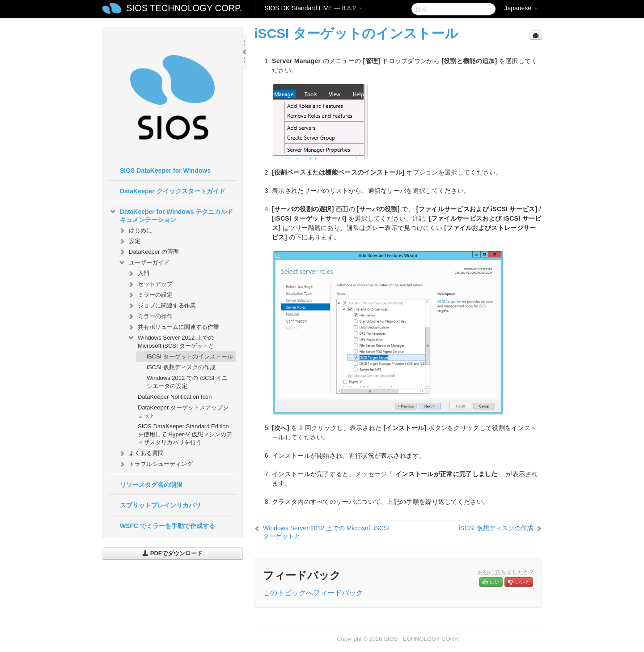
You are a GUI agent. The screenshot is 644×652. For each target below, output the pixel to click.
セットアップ (150, 284)
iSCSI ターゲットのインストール (190, 356)
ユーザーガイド (144, 263)
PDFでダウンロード (172, 553)
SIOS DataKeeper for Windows (165, 170)
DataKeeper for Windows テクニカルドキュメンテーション (171, 215)
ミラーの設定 (150, 295)
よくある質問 (141, 453)
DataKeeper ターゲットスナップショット (183, 411)
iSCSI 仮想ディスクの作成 (181, 367)
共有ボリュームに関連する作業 (173, 327)
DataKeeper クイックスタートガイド (173, 191)
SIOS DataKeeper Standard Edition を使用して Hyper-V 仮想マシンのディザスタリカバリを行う (185, 434)
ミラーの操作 (150, 316)
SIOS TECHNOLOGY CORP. (184, 8)
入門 (138, 273)
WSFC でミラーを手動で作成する (167, 526)
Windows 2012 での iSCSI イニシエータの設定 (187, 382)
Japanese (521, 8)
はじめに (135, 230)
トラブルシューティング (155, 464)
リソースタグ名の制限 (151, 485)
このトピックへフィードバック (313, 593)
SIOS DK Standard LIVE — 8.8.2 (313, 8)
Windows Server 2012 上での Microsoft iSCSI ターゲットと (171, 341)
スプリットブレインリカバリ (161, 505)
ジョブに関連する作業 (161, 306)
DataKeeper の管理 (148, 252)
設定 (129, 241)
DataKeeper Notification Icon (175, 397)
